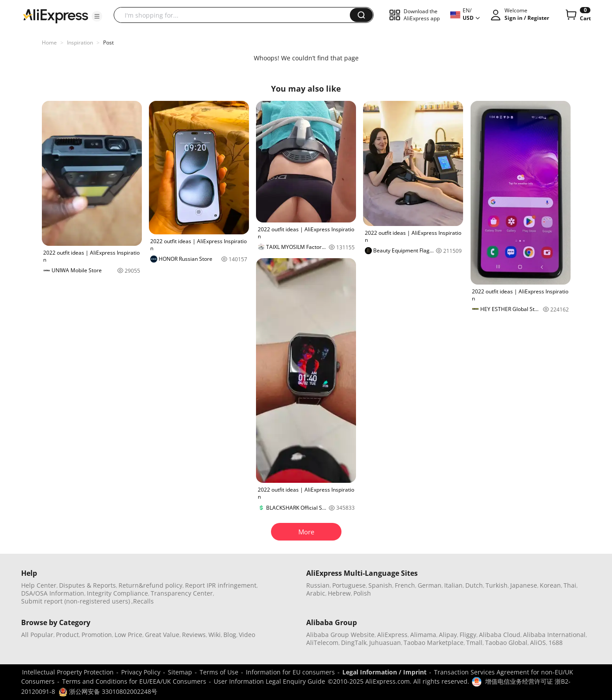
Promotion (97, 635)
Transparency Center (182, 593)
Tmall (474, 643)
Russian (318, 585)
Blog (230, 635)
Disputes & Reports (87, 585)
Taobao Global (506, 643)
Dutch (474, 585)
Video (247, 635)
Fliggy (468, 635)
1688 (556, 643)
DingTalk (354, 643)
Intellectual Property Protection (68, 672)
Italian (453, 585)
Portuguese (349, 585)
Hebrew (339, 593)
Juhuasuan (385, 643)
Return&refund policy (150, 585)
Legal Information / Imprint (384, 672)
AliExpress (392, 635)
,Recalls (143, 601)
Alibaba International (554, 635)
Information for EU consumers (290, 672)
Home (49, 43)
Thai (570, 585)
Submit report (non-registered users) (76, 601)
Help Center (39, 585)
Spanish (380, 585)
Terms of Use (219, 672)
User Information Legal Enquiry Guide (269, 681)
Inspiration (80, 43)
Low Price (128, 635)
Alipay (448, 635)
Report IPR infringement (221, 585)
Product (67, 635)
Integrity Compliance (117, 593)
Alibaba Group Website (340, 635)
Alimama (423, 635)
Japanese (524, 585)
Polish (362, 593)
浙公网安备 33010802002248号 (108, 691)
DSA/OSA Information (53, 593)
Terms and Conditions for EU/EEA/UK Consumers (134, 681)
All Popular (37, 635)
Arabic (316, 593)
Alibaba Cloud (500, 635)
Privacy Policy (141, 672)
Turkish (497, 585)
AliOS (538, 643)
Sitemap (180, 672)
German (430, 585)
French (405, 585)
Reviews (194, 635)
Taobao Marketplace (434, 643)
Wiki (215, 635)
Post (108, 43)
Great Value (162, 635)
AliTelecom (322, 643)
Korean (550, 585)
